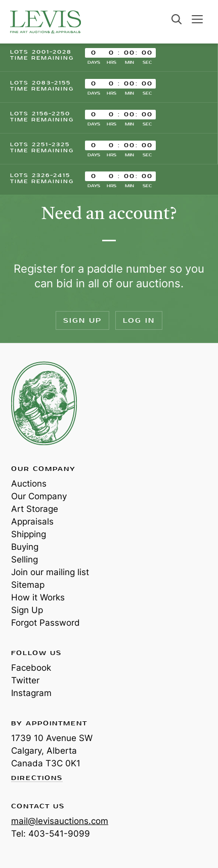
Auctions (29, 484)
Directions (37, 778)
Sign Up (82, 320)
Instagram (31, 693)
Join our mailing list (50, 572)
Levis (44, 403)
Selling (25, 559)
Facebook (31, 668)
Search (177, 19)
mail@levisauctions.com (60, 821)
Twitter (25, 680)
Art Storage (35, 509)
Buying (25, 547)
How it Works (38, 597)
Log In (139, 320)
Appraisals (32, 522)
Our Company (39, 496)
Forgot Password (46, 623)
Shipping (29, 534)
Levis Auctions (46, 22)
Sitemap (28, 585)
